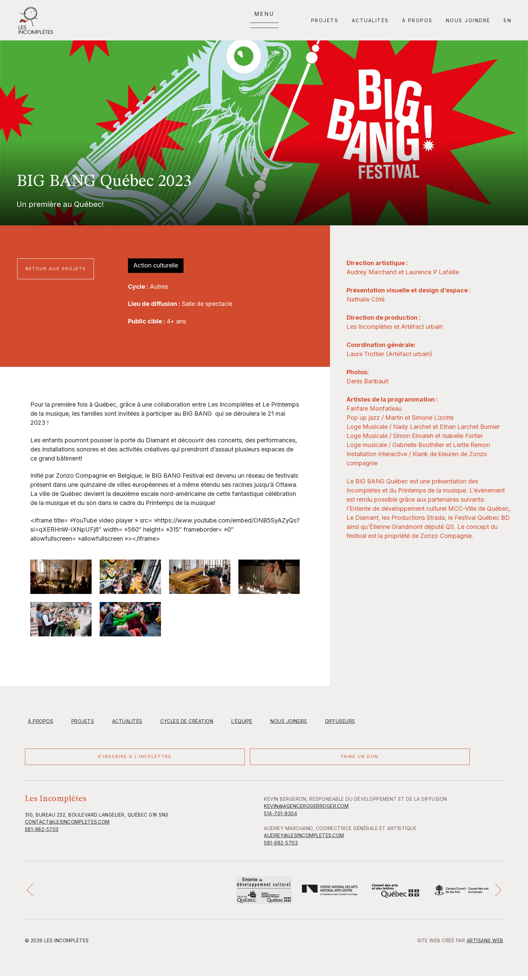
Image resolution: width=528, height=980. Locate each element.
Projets (325, 20)
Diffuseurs (340, 721)
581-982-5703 (42, 833)
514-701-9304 (280, 817)
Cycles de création (187, 721)
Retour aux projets (58, 269)
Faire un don (151, 759)
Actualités (370, 20)
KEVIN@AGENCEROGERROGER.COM (306, 810)
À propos (417, 20)
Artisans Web (485, 944)
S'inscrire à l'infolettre (65, 759)
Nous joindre (468, 20)
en (508, 20)
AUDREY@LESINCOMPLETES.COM (304, 839)
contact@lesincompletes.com (67, 826)
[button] (32, 894)
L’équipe (242, 721)
